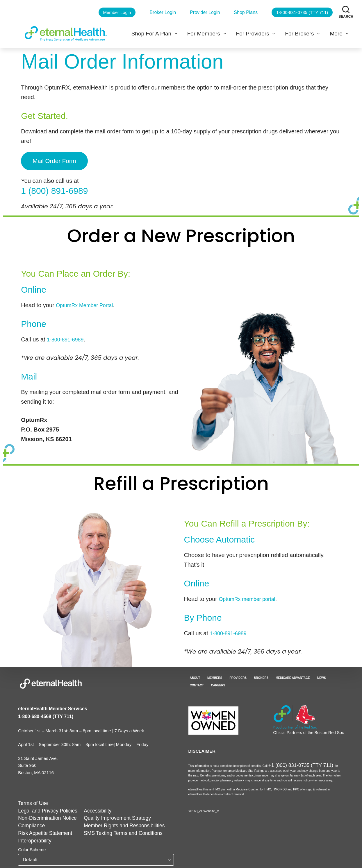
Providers (238, 676)
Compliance (30, 823)
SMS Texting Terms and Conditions (109, 830)
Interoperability (32, 837)
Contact (197, 684)
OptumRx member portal (251, 597)
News (322, 676)
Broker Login (163, 12)
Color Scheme (32, 846)
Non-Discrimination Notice (43, 816)
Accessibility (88, 809)
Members (215, 676)
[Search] (346, 12)
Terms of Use (31, 801)
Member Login (117, 12)
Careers (218, 684)
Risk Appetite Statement (41, 830)
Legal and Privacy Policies (43, 809)
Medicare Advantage (293, 676)
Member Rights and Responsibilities (110, 823)
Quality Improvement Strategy (104, 816)
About (195, 676)
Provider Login (205, 12)
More (340, 34)
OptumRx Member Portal (88, 303)
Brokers (261, 676)
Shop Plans (246, 12)
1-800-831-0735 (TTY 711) (302, 12)
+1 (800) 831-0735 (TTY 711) (288, 762)
